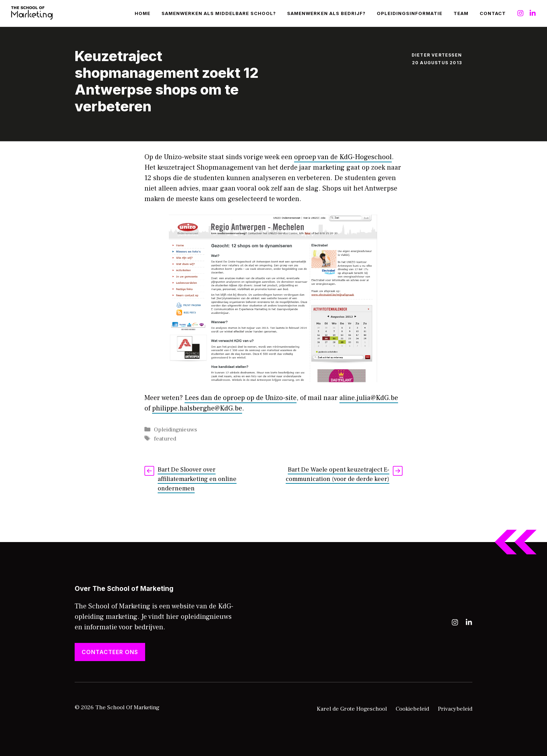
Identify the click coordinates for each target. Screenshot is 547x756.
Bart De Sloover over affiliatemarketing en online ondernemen (197, 479)
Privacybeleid (455, 709)
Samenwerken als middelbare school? (219, 13)
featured (165, 439)
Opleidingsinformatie (410, 13)
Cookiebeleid (412, 709)
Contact (493, 13)
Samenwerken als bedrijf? (326, 13)
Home (143, 13)
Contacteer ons (110, 652)
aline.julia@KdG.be (369, 398)
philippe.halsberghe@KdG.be (197, 408)
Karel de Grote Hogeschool (352, 709)
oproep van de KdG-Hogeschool (343, 157)
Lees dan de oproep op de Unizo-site (241, 398)
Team (461, 13)
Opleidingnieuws (175, 430)
